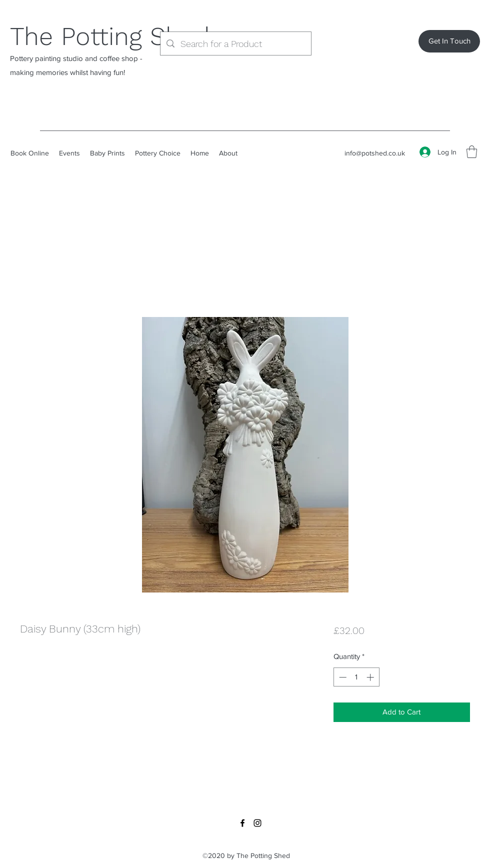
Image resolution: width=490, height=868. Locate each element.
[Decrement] (342, 677)
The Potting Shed (110, 36)
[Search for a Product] (235, 44)
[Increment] (371, 677)
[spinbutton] (356, 677)
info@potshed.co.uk (375, 153)
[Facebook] (242, 823)
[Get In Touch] (449, 41)
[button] (472, 152)
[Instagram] (257, 823)
